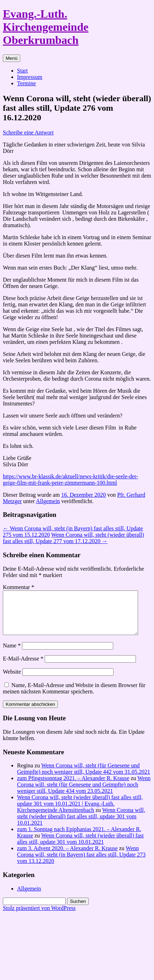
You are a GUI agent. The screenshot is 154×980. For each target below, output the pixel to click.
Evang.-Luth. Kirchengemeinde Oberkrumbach (46, 27)
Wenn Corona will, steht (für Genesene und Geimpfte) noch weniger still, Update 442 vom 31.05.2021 (84, 777)
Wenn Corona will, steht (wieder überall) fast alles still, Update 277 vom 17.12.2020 (73, 538)
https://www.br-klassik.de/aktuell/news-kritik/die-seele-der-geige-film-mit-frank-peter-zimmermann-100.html (70, 480)
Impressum (30, 77)
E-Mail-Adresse (23, 667)
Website (12, 680)
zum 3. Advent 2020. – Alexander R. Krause (67, 857)
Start (22, 71)
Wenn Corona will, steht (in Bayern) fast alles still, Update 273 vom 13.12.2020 (81, 863)
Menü (12, 58)
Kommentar (18, 587)
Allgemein (48, 501)
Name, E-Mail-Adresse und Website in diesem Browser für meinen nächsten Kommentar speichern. (74, 697)
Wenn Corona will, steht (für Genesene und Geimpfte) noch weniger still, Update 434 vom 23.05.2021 (84, 793)
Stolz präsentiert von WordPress (39, 916)
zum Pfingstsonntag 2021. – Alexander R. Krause (73, 787)
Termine (26, 83)
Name (12, 654)
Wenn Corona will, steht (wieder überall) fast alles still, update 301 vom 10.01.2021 (81, 825)
